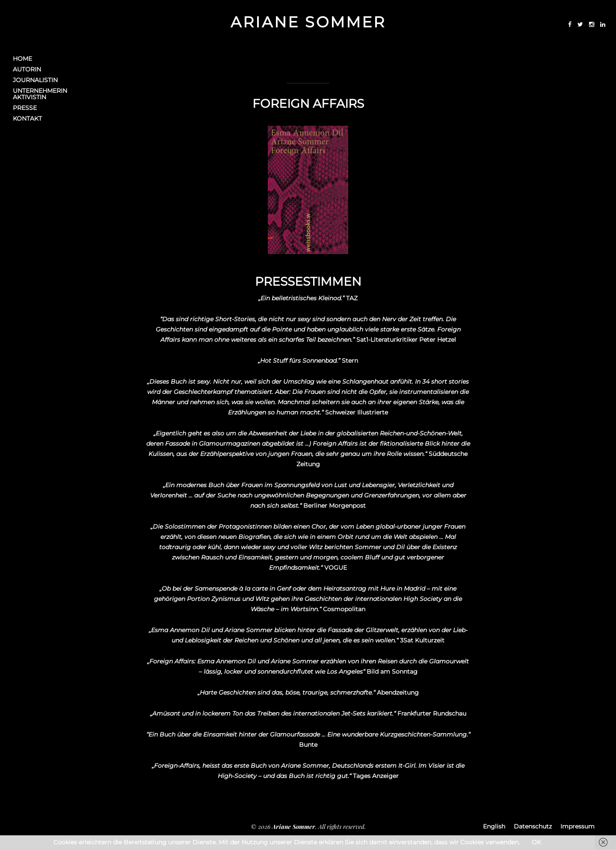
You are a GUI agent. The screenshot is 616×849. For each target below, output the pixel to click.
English (494, 826)
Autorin (27, 70)
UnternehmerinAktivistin (40, 94)
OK (536, 842)
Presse (25, 108)
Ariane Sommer (308, 22)
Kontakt (27, 119)
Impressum (577, 826)
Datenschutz (533, 826)
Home (22, 59)
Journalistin (35, 80)
